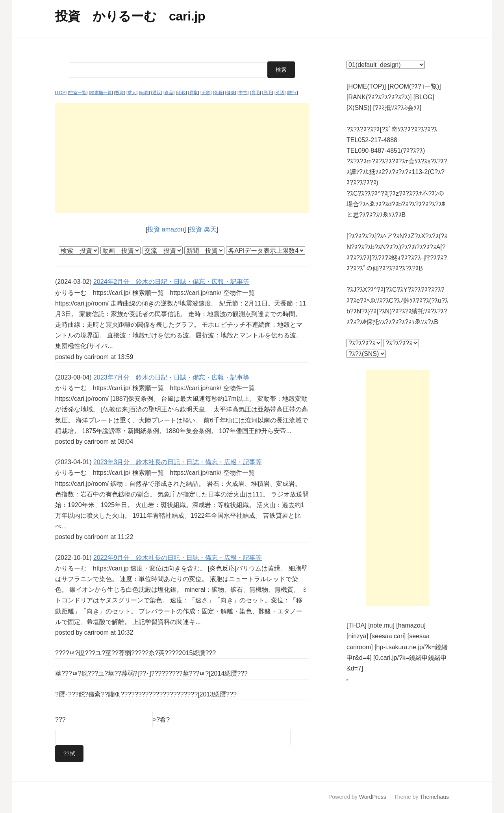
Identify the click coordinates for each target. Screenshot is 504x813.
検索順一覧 (101, 93)
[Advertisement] (182, 158)
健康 (231, 93)
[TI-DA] (357, 625)
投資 (120, 93)
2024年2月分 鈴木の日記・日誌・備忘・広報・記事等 (171, 282)
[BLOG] (424, 97)
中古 (243, 93)
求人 (132, 93)
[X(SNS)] (359, 108)
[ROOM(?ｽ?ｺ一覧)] (414, 86)
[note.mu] (381, 625)
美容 (206, 93)
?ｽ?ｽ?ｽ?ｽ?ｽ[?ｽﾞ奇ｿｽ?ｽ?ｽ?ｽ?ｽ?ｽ (392, 129)
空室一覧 (78, 93)
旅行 (292, 93)
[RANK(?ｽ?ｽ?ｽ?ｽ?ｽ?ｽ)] (379, 97)
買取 (194, 93)
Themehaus (434, 797)
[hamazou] (411, 625)
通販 (157, 93)
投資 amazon (166, 229)
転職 (145, 93)
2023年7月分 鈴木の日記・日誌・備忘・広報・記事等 (171, 377)
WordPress (373, 797)
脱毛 (268, 93)
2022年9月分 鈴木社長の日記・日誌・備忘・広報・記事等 (178, 558)
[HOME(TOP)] (366, 86)
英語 (280, 93)
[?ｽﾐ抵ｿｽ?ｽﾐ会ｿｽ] (397, 108)
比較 (182, 93)
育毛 (256, 93)
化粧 (219, 93)
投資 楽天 (203, 229)
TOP (61, 93)
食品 (169, 93)
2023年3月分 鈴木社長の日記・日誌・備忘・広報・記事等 (178, 462)
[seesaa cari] (388, 636)
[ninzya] (357, 636)
